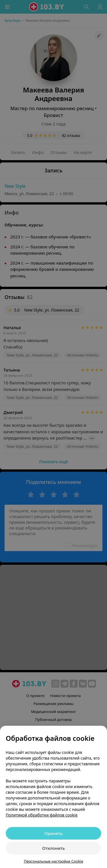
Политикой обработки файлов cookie (42, 815)
